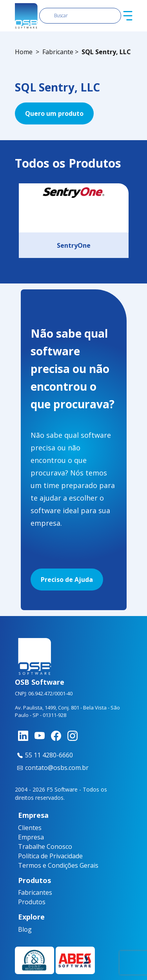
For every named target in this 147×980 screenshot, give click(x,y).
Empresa (31, 837)
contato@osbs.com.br (52, 768)
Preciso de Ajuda (67, 580)
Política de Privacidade (50, 856)
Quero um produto (54, 113)
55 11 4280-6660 (44, 755)
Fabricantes (24, 892)
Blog (21, 929)
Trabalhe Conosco (45, 847)
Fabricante (58, 52)
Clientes (30, 828)
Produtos (24, 902)
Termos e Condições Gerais (58, 865)
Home (24, 52)
